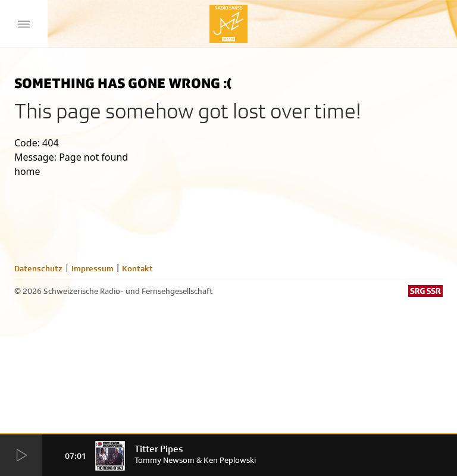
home (27, 171)
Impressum (93, 268)
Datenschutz (38, 268)
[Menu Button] (24, 24)
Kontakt (137, 268)
